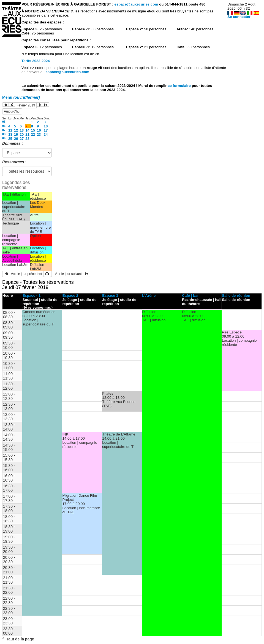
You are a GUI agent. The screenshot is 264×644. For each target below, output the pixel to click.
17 (46, 130)
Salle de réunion (236, 296)
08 (4, 134)
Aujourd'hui (12, 111)
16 (39, 130)
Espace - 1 (31, 296)
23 (39, 134)
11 (10, 130)
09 (4, 138)
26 (16, 139)
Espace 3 (110, 296)
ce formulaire (180, 86)
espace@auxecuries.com (136, 4)
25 (10, 139)
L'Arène (149, 296)
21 (27, 134)
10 (46, 126)
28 (27, 139)
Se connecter (239, 17)
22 (33, 134)
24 (46, 134)
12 (16, 130)
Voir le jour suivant (71, 274)
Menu (21, 97)
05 (4, 122)
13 (22, 130)
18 (10, 134)
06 (4, 126)
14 (27, 130)
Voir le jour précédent (23, 274)
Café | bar (190, 296)
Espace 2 (70, 296)
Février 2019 (26, 105)
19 (16, 134)
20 (22, 134)
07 (4, 130)
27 (22, 139)
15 (33, 130)
